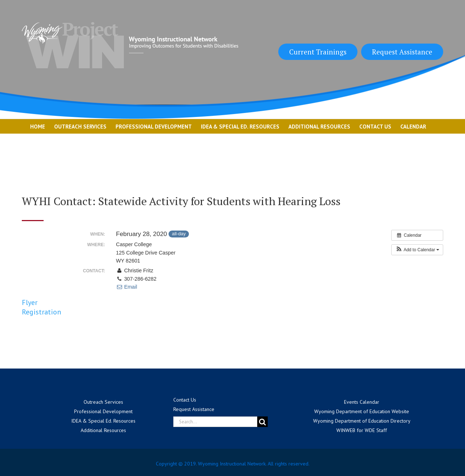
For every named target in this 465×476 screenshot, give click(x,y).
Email (126, 287)
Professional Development (103, 411)
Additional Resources (103, 430)
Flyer (30, 302)
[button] (417, 250)
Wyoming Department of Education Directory (362, 421)
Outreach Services (103, 402)
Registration (41, 312)
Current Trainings (318, 52)
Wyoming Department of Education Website (362, 411)
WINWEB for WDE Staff (362, 430)
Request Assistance (402, 52)
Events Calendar (362, 402)
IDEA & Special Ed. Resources (103, 421)
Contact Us (185, 400)
